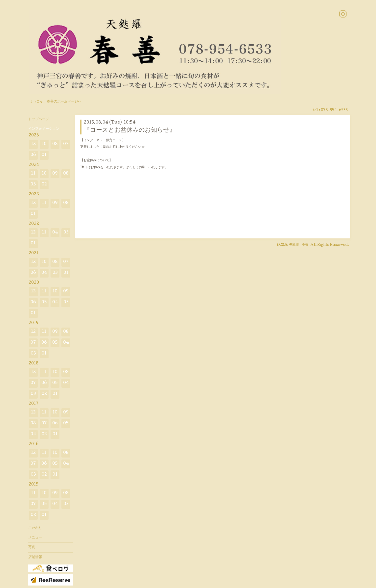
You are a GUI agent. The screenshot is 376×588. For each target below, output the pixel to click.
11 (33, 174)
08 (55, 144)
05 (33, 185)
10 (44, 144)
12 (33, 144)
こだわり (35, 528)
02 (44, 185)
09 (55, 174)
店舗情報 (35, 557)
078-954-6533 (334, 110)
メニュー (35, 538)
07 (66, 144)
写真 (32, 547)
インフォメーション (44, 129)
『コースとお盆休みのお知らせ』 (130, 130)
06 (33, 155)
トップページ (39, 119)
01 (44, 155)
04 (55, 233)
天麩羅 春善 (299, 245)
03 (66, 233)
